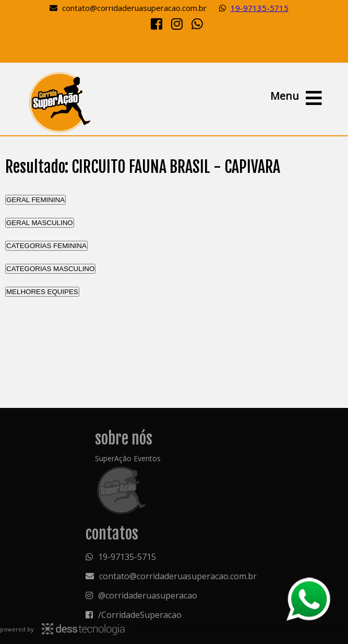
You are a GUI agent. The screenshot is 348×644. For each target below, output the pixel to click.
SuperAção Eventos (128, 458)
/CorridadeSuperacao (140, 615)
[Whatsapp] (197, 24)
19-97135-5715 (260, 8)
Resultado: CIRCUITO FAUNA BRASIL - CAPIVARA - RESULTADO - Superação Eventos (60, 102)
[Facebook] (157, 24)
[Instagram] (177, 24)
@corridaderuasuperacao (148, 595)
